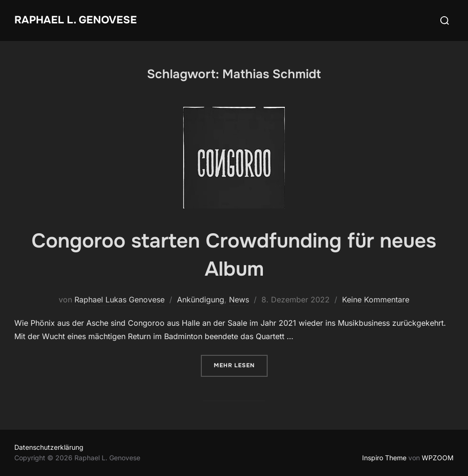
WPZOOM (438, 458)
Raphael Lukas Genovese (120, 300)
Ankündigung (201, 300)
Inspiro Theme (384, 458)
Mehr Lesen (241, 365)
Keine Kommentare (376, 300)
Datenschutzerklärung (49, 447)
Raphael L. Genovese (76, 20)
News (239, 300)
